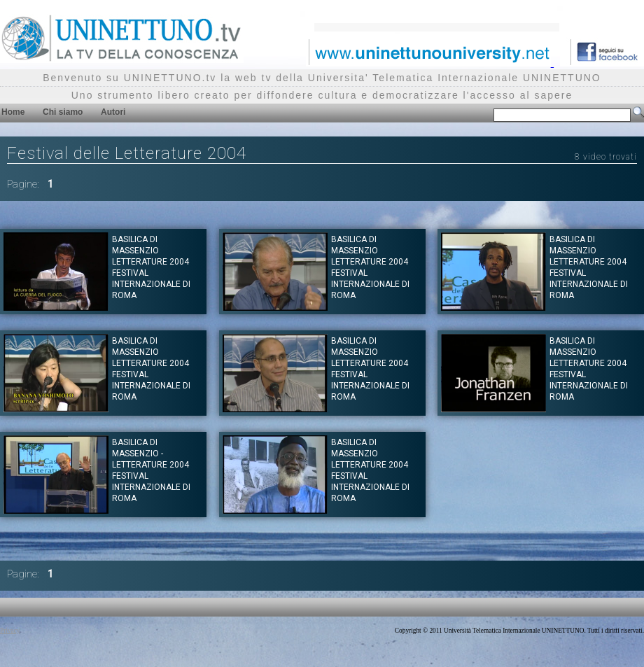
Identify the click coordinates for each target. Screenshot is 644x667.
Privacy (10, 631)
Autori (113, 112)
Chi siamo (63, 112)
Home (13, 112)
